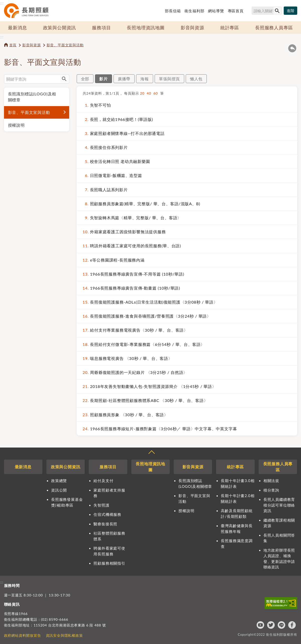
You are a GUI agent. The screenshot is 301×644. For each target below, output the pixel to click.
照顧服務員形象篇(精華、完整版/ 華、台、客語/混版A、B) (141, 204)
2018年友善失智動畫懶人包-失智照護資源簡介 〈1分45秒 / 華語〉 (149, 386)
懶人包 (196, 79)
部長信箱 (173, 11)
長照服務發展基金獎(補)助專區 (67, 502)
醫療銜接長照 (105, 524)
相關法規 (271, 481)
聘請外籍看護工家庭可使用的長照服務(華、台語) (132, 246)
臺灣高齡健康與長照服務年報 (237, 528)
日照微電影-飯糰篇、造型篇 (112, 175)
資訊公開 (59, 490)
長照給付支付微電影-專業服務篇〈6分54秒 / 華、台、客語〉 (144, 344)
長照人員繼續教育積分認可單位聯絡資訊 (279, 505)
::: (2, 3)
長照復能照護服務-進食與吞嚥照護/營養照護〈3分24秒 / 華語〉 (147, 316)
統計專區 (230, 28)
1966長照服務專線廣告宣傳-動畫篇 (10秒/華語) (131, 288)
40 (150, 93)
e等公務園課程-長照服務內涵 (114, 260)
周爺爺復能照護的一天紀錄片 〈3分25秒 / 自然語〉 (135, 372)
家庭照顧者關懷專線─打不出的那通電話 (124, 133)
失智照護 (101, 505)
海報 (145, 79)
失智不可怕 (97, 105)
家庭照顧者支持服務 (109, 493)
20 (143, 93)
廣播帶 (124, 79)
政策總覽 (59, 481)
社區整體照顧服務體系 (109, 536)
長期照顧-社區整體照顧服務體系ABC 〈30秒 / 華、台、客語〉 (145, 400)
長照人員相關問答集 (279, 538)
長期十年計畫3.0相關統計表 (238, 483)
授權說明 (16, 125)
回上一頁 (292, 48)
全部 (85, 79)
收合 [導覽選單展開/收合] (151, 453)
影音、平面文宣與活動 (65, 45)
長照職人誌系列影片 (105, 190)
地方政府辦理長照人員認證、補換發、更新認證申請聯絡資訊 (279, 559)
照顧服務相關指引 (109, 563)
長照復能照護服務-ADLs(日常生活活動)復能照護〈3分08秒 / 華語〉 (150, 302)
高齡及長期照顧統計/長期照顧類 (237, 513)
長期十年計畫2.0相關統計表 (238, 498)
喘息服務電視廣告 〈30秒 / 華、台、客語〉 (128, 358)
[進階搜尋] (290, 11)
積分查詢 (271, 490)
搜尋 (250, 12)
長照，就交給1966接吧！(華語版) (118, 119)
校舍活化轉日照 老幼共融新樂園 (116, 161)
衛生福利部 (194, 11)
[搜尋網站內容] (267, 11)
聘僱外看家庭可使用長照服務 (109, 551)
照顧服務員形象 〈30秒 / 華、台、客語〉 (125, 415)
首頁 (13, 45)
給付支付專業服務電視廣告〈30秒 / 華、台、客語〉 (135, 330)
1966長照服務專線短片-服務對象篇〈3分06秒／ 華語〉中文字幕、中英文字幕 (160, 429)
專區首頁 (236, 11)
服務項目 (101, 28)
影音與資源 (192, 28)
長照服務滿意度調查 (237, 544)
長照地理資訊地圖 (146, 28)
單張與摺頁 (169, 79)
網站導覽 (216, 11)
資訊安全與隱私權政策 (64, 635)
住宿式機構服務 (107, 514)
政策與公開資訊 (60, 28)
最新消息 (17, 28)
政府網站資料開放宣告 (23, 635)
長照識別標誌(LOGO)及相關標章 (32, 97)
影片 (104, 79)
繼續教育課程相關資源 (279, 523)
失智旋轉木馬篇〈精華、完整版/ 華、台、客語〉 (132, 218)
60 (157, 93)
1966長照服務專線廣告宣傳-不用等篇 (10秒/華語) (134, 274)
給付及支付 (103, 481)
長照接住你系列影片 (105, 147)
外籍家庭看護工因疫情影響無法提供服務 (124, 232)
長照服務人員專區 (274, 28)
